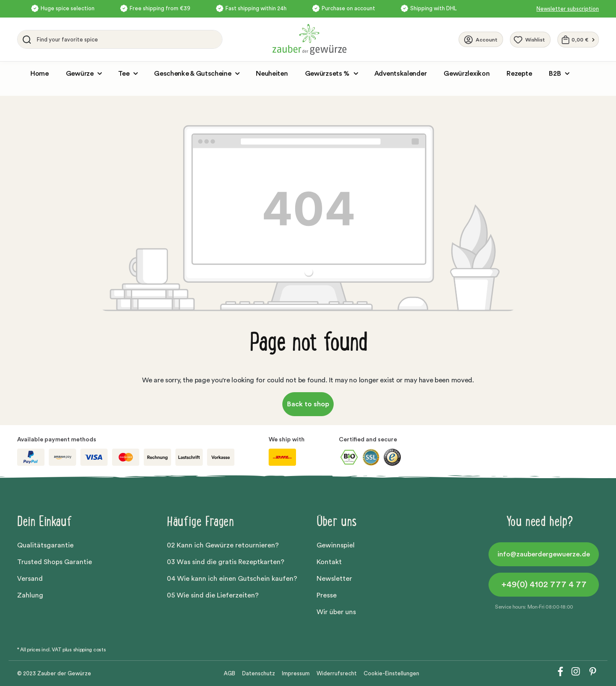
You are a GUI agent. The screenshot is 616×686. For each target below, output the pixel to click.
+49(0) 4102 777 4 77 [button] (544, 585)
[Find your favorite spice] (127, 39)
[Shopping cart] (578, 40)
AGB (230, 673)
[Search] (25, 39)
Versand (30, 579)
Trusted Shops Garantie (55, 562)
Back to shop (308, 404)
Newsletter (334, 579)
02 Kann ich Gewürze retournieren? (223, 545)
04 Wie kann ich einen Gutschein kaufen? (232, 579)
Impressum (296, 673)
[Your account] (481, 39)
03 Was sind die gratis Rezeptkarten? (226, 562)
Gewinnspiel (336, 545)
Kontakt (329, 562)
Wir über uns (336, 612)
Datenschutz (259, 673)
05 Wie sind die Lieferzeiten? (213, 595)
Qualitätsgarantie (45, 545)
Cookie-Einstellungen (391, 673)
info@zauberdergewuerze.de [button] (544, 554)
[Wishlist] (530, 40)
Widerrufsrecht (337, 673)
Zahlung (30, 595)
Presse (327, 595)
